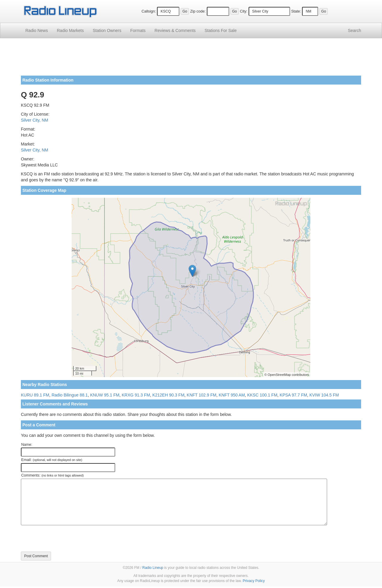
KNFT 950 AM (232, 395)
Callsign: (149, 11)
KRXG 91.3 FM (136, 395)
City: (244, 11)
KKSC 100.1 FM (262, 395)
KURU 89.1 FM (35, 395)
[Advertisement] (191, 59)
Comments (175, 30)
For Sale (221, 30)
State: (296, 11)
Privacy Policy (254, 581)
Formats (138, 30)
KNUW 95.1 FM (105, 395)
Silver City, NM (35, 120)
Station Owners (107, 30)
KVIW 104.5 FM (324, 395)
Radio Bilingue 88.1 (70, 395)
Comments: (52, 475)
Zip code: (198, 11)
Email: (52, 460)
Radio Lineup (153, 568)
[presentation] (66, 538)
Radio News (37, 30)
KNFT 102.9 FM (202, 395)
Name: (27, 445)
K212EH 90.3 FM (168, 395)
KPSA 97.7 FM (293, 395)
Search (355, 30)
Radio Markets (70, 30)
